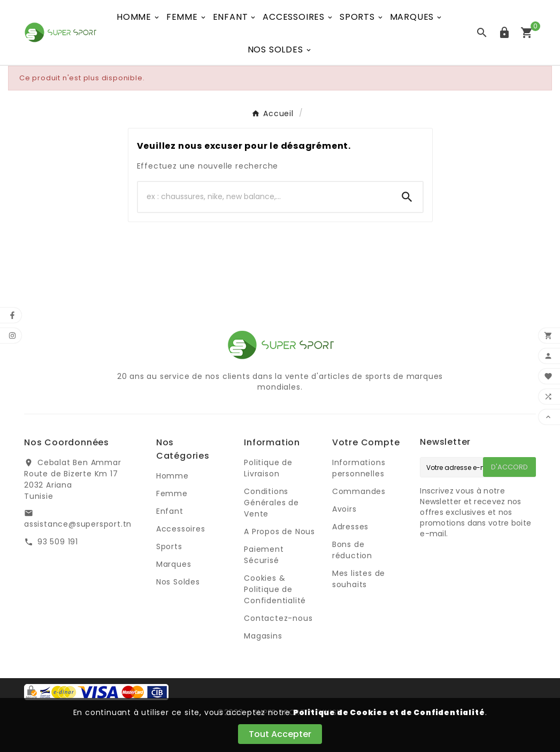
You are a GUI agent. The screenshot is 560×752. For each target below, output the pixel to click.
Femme (172, 493)
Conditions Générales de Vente (271, 503)
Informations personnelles (359, 468)
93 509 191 (58, 542)
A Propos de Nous (279, 531)
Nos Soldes (178, 582)
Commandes (359, 491)
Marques (174, 564)
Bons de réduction (352, 550)
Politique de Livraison (268, 468)
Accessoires (181, 529)
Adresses (350, 527)
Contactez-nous (278, 618)
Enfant (170, 511)
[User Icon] (504, 33)
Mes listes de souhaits (359, 579)
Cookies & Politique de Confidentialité (275, 589)
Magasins (263, 636)
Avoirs (344, 509)
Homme (172, 476)
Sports (169, 546)
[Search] (407, 197)
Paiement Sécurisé (264, 555)
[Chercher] (265, 197)
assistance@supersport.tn (78, 524)
